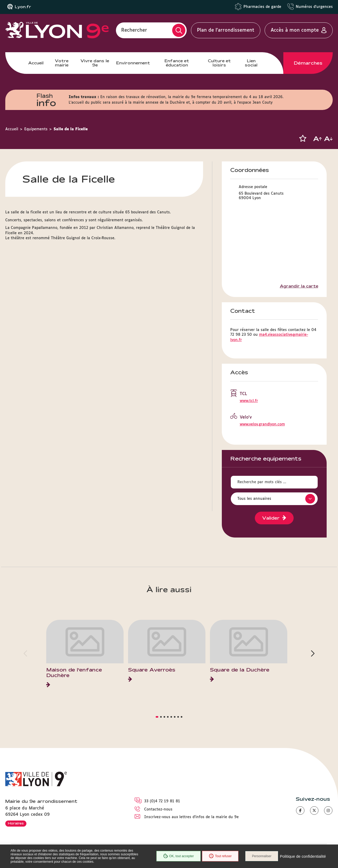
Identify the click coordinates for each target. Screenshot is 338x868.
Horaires (16, 823)
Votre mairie (62, 63)
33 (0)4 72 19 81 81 (162, 801)
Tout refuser (220, 856)
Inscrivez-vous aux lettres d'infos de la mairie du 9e (191, 817)
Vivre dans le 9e (95, 63)
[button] (303, 138)
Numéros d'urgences (314, 7)
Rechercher (134, 30)
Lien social (251, 63)
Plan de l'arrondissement (226, 30)
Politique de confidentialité (303, 856)
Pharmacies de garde (262, 7)
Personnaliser (262, 856)
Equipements (36, 129)
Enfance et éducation (177, 63)
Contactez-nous (158, 809)
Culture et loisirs (219, 63)
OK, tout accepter (179, 856)
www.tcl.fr (249, 401)
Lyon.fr (23, 7)
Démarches (308, 63)
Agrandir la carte (299, 286)
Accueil (36, 63)
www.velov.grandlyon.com (262, 424)
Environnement (133, 63)
